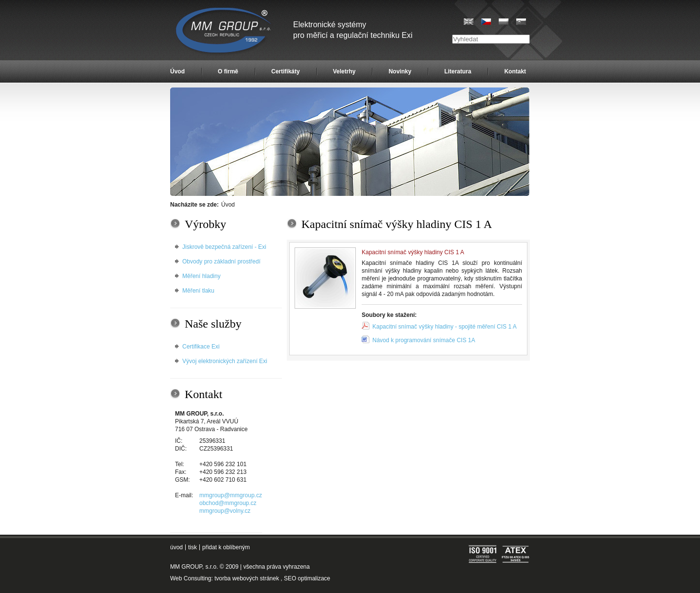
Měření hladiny (201, 276)
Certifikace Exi (201, 347)
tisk (192, 547)
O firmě (228, 71)
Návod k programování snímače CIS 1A (424, 340)
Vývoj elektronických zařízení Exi (225, 361)
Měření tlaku (198, 291)
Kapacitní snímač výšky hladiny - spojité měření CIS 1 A (445, 327)
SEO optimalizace (307, 578)
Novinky (400, 71)
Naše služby (213, 324)
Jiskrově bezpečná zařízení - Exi (224, 247)
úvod (176, 547)
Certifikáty (286, 71)
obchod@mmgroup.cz (228, 503)
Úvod (177, 71)
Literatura (458, 71)
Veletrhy (344, 71)
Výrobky (205, 224)
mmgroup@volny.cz (225, 511)
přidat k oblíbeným (226, 547)
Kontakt (515, 71)
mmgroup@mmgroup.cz (231, 495)
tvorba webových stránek (247, 578)
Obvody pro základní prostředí (221, 262)
